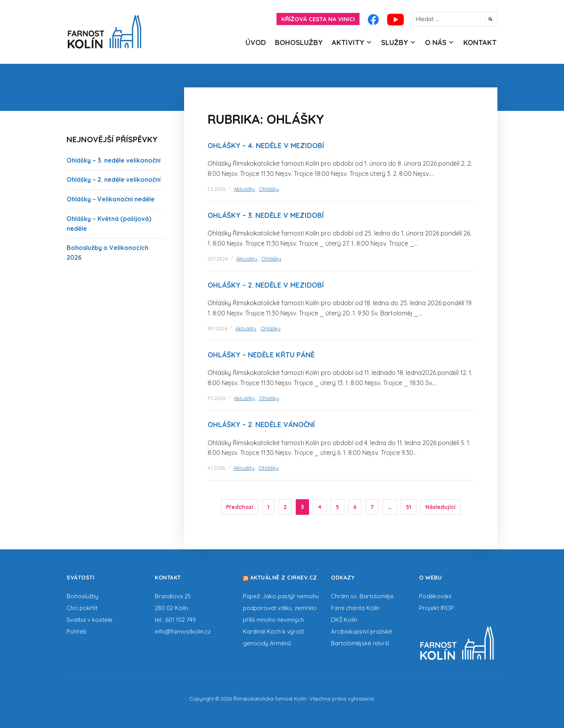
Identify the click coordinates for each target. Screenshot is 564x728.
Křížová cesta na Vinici (318, 19)
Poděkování (435, 596)
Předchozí (240, 507)
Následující (440, 507)
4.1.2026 (216, 468)
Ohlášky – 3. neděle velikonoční (114, 160)
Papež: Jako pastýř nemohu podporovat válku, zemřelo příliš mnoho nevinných (281, 608)
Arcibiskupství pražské (362, 631)
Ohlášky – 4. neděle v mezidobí (266, 146)
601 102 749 (181, 620)
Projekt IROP (437, 608)
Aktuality (244, 189)
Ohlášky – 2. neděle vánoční (261, 425)
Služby (395, 43)
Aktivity (348, 43)
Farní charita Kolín (355, 608)
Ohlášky (269, 189)
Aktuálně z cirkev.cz (284, 578)
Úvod (256, 43)
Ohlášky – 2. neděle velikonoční (114, 179)
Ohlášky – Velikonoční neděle (111, 199)
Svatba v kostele (89, 620)
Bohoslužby (299, 43)
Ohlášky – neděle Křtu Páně (261, 355)
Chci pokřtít (82, 608)
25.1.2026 (218, 259)
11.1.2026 (217, 398)
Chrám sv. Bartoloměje (362, 596)
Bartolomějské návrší (360, 643)
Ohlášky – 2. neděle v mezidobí (266, 285)
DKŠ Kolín (344, 620)
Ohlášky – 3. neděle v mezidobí (266, 215)
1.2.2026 (217, 189)
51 (409, 507)
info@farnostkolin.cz (183, 631)
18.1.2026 (217, 328)
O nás (436, 43)
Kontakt (480, 43)
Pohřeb (77, 631)
